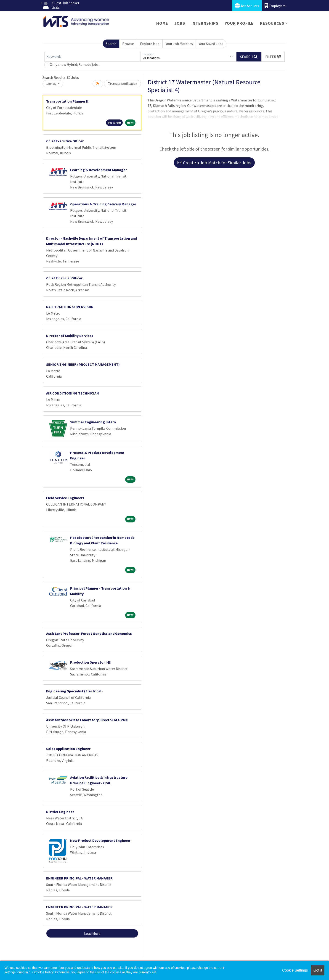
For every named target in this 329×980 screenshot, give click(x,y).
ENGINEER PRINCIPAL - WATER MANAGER (79, 878)
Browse (128, 44)
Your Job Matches (179, 44)
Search (111, 44)
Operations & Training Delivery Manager (103, 204)
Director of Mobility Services (70, 336)
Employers (275, 6)
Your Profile (239, 23)
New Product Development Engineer (100, 840)
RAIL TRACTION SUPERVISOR (70, 307)
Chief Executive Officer (65, 141)
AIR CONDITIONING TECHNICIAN (73, 393)
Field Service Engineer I (65, 498)
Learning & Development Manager (98, 170)
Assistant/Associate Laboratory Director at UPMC (87, 720)
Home (162, 23)
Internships (205, 23)
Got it (318, 970)
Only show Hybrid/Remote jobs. (74, 64)
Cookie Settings (295, 970)
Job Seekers (247, 6)
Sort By (51, 84)
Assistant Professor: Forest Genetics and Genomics (89, 633)
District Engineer (60, 812)
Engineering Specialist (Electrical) (74, 691)
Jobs (180, 23)
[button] (273, 57)
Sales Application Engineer (68, 749)
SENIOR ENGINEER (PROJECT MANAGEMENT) (83, 364)
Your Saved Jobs (211, 44)
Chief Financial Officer (64, 278)
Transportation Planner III (68, 101)
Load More (92, 933)
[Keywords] (92, 57)
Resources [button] (272, 23)
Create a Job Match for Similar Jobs (214, 163)
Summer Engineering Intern (93, 422)
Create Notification (122, 84)
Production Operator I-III (91, 662)
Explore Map (150, 44)
